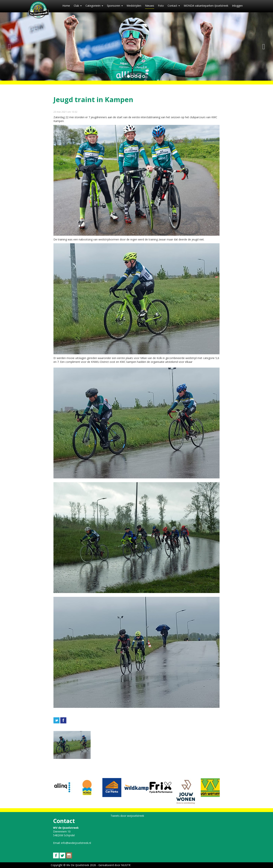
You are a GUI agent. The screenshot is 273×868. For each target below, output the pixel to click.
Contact (174, 6)
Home (66, 6)
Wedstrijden (134, 6)
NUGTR (126, 865)
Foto (161, 6)
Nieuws (150, 6)
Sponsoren (115, 6)
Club (78, 6)
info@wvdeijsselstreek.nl (76, 843)
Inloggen (237, 6)
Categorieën (94, 6)
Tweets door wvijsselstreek (127, 816)
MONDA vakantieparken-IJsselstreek (206, 6)
